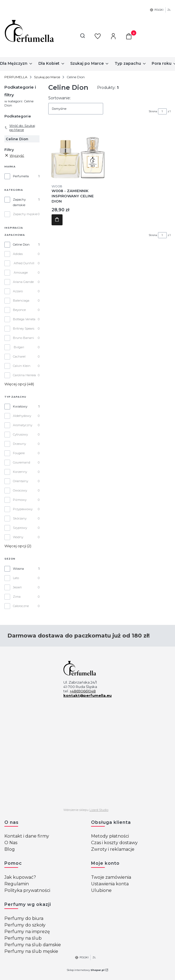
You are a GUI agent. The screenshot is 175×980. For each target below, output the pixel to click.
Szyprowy (20, 528)
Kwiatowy (20, 406)
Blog (10, 849)
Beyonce (19, 310)
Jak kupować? (20, 877)
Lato (16, 578)
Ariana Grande (23, 282)
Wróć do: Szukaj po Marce (20, 128)
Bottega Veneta (24, 319)
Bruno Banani (23, 338)
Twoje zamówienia (111, 877)
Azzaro (18, 291)
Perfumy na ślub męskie (31, 951)
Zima (17, 597)
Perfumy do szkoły (25, 925)
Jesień (17, 587)
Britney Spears (24, 328)
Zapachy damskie (19, 202)
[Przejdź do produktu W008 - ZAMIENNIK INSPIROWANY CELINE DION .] (78, 151)
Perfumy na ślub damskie (33, 945)
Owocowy (20, 490)
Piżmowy (20, 500)
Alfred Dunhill (24, 263)
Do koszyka (57, 220)
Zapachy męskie (25, 214)
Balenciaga (21, 301)
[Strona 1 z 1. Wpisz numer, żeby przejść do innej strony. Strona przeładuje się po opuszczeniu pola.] (162, 111)
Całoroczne (21, 606)
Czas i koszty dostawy (114, 843)
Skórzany (20, 518)
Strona (153, 111)
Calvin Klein (22, 366)
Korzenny (20, 472)
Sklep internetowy (86, 970)
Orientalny (21, 481)
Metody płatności (110, 836)
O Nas (11, 843)
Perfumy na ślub (23, 938)
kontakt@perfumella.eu (87, 695)
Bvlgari (19, 347)
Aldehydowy (22, 416)
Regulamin (17, 884)
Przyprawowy (23, 509)
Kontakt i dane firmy (27, 836)
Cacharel (19, 356)
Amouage (21, 273)
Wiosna (18, 569)
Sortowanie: (60, 98)
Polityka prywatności (27, 890)
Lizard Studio (99, 810)
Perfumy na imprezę (27, 932)
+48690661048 (83, 691)
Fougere (19, 453)
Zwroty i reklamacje (113, 849)
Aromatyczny (23, 425)
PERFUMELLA (16, 77)
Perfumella (21, 176)
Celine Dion (21, 245)
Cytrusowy (20, 434)
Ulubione (101, 890)
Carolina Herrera (24, 375)
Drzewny (19, 444)
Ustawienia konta (110, 884)
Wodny (18, 537)
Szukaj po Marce (47, 77)
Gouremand (22, 462)
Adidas (18, 254)
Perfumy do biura (24, 918)
